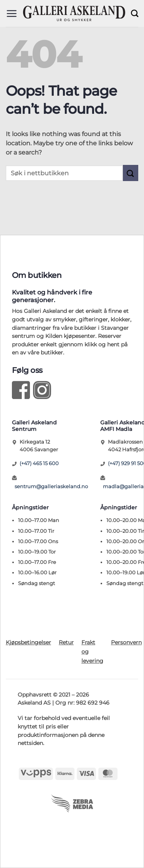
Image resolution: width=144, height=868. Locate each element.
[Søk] (135, 13)
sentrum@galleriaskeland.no (51, 486)
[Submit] (131, 173)
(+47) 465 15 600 (39, 463)
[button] (12, 13)
